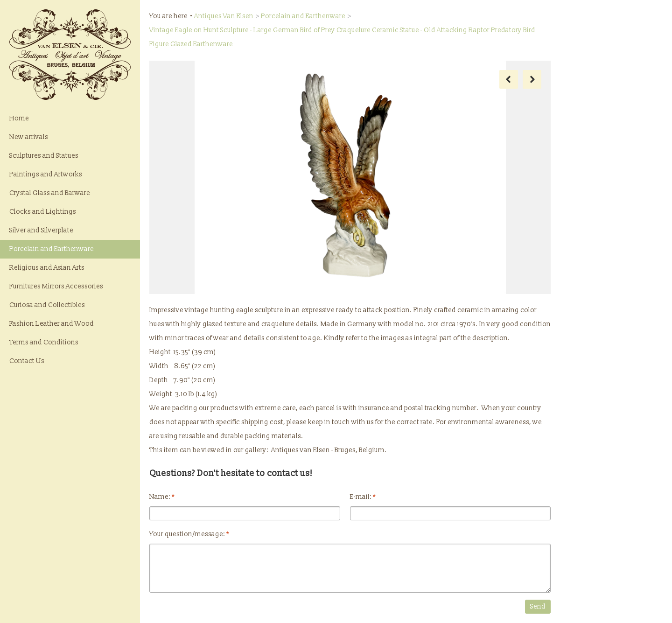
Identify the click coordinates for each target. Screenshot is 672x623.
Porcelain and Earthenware (52, 249)
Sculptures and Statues (44, 156)
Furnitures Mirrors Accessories (56, 286)
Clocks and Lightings (43, 212)
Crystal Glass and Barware (50, 193)
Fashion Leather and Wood (52, 324)
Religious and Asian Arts (47, 268)
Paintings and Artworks (46, 174)
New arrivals (29, 137)
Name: (162, 497)
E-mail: (363, 497)
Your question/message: (189, 534)
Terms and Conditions (44, 342)
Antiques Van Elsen (224, 16)
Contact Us (27, 361)
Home (19, 118)
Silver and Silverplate (41, 230)
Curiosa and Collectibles (47, 305)
